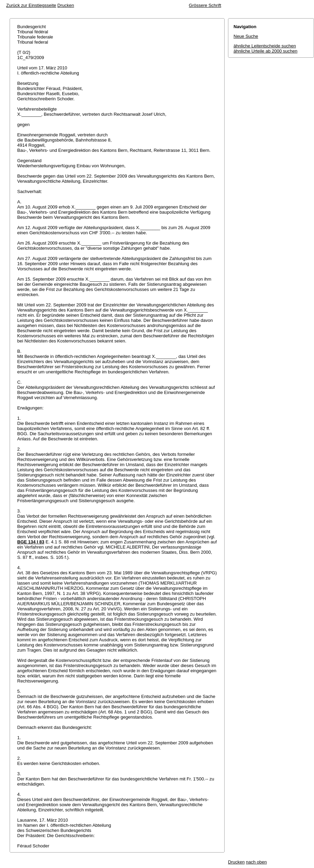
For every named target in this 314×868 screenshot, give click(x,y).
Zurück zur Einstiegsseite (31, 5)
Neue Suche (246, 36)
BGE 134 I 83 (31, 542)
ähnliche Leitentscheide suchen (265, 46)
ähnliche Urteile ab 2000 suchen (266, 51)
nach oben (256, 862)
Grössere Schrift (205, 5)
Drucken (66, 5)
